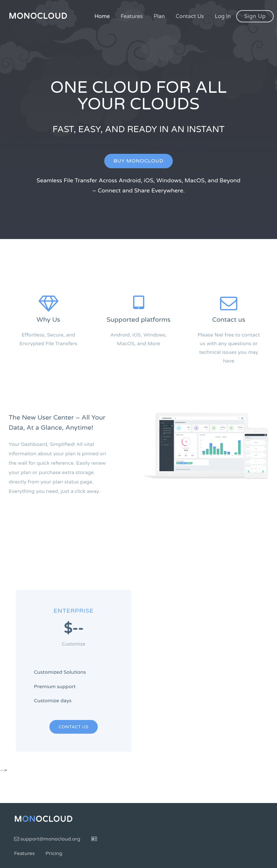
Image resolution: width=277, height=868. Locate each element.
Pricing (54, 853)
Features (131, 16)
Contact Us (190, 16)
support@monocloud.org (47, 839)
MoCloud (43, 819)
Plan (159, 16)
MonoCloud (38, 16)
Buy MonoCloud (138, 161)
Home (102, 16)
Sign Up (255, 16)
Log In (223, 16)
